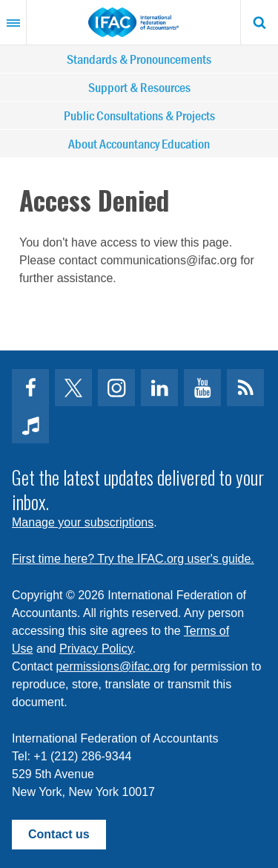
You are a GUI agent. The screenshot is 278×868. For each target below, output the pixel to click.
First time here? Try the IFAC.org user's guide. (133, 559)
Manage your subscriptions (83, 522)
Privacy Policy (96, 649)
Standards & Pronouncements (139, 59)
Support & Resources (139, 87)
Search (259, 22)
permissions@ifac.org (113, 666)
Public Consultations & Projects (139, 115)
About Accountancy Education (139, 144)
